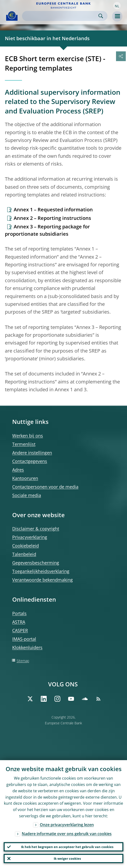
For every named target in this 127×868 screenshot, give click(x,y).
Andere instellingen (32, 453)
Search (101, 16)
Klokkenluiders (27, 647)
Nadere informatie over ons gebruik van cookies (67, 834)
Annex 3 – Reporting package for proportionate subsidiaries (47, 230)
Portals (19, 613)
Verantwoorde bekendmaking (42, 580)
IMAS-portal (24, 639)
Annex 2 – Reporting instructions (52, 218)
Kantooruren (25, 478)
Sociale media (27, 495)
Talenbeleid (24, 554)
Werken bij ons (28, 436)
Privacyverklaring (30, 537)
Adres (18, 470)
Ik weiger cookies (67, 859)
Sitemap (23, 661)
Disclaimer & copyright (36, 529)
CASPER (20, 630)
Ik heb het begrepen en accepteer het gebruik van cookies (67, 847)
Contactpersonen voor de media (45, 487)
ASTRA (19, 622)
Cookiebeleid (26, 546)
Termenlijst (24, 444)
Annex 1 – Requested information (53, 210)
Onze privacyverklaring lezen (67, 825)
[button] (117, 6)
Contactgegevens (30, 461)
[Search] (61, 16)
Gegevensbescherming (36, 563)
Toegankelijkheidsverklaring (41, 571)
